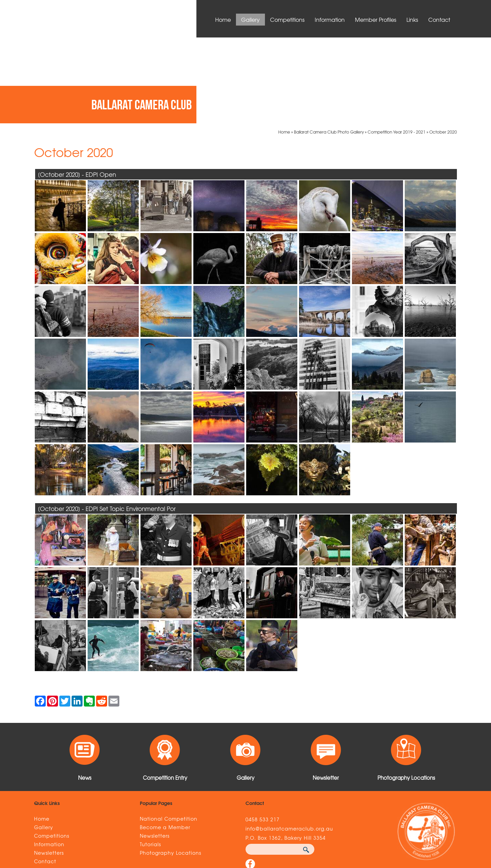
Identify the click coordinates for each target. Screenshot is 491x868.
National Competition (169, 733)
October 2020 (443, 46)
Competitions (287, 19)
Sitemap (129, 825)
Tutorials (150, 758)
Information (330, 19)
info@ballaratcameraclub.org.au (289, 743)
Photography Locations (170, 767)
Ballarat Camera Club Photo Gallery (329, 46)
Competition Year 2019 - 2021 (397, 46)
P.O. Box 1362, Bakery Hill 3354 (286, 752)
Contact (439, 19)
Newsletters (49, 767)
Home (223, 19)
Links (412, 19)
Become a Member (165, 741)
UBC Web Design (345, 825)
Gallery (250, 19)
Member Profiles (376, 19)
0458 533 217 (263, 733)
